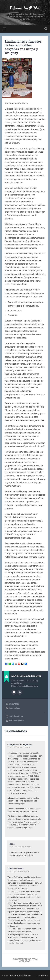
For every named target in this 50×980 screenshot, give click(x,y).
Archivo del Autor (14, 692)
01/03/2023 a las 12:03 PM (19, 747)
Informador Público (25, 8)
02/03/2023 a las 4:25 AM (18, 871)
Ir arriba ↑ (42, 975)
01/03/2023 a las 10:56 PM (21, 847)
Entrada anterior (16, 716)
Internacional (15, 708)
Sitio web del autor (20, 692)
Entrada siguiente (17, 721)
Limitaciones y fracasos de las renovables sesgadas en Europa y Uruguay (23, 47)
